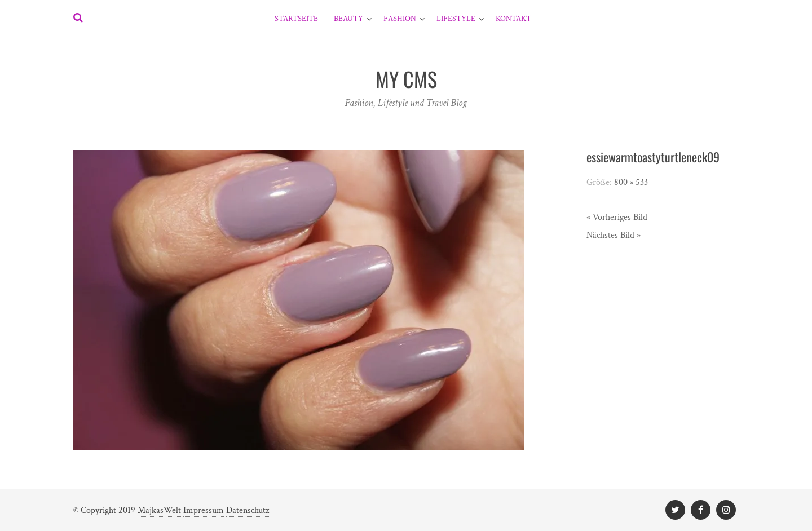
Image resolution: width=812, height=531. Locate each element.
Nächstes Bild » (614, 235)
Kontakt (513, 19)
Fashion (400, 19)
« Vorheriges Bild (617, 217)
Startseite (296, 19)
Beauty (348, 19)
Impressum (204, 510)
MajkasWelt (159, 510)
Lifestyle (456, 19)
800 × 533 (631, 182)
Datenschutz (248, 510)
